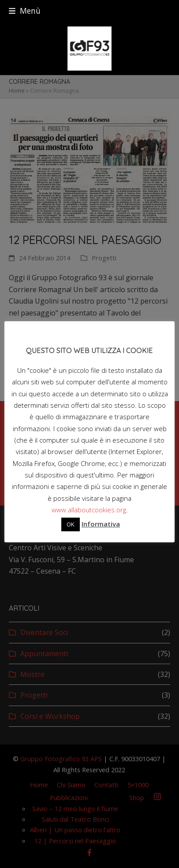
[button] (25, 11)
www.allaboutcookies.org (89, 510)
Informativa (101, 524)
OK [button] (71, 524)
